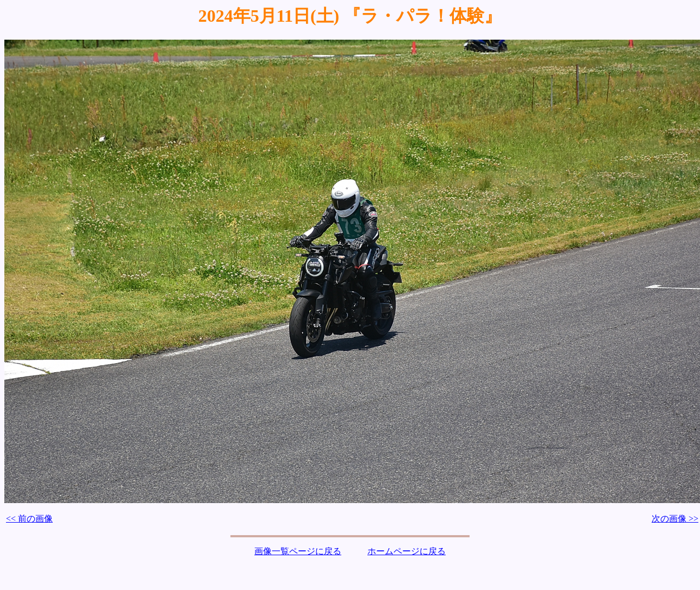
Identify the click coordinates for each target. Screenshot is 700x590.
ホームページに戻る (407, 551)
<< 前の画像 (29, 519)
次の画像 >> (675, 519)
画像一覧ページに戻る (298, 551)
